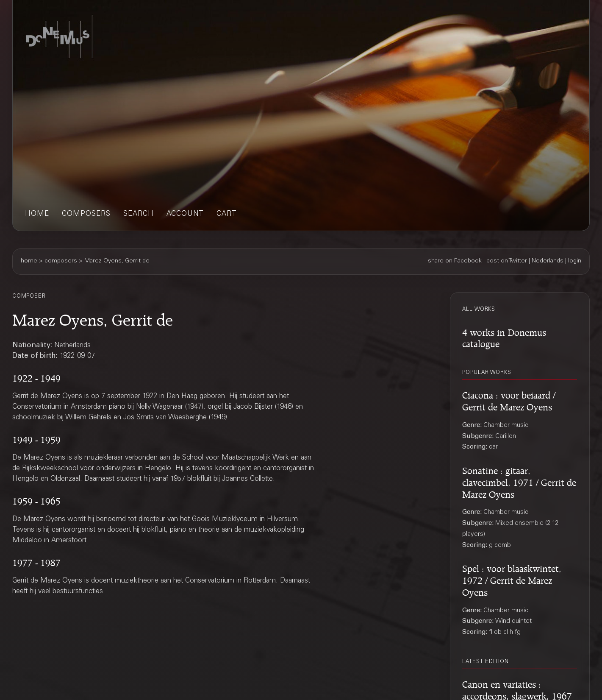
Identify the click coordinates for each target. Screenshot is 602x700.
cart (227, 214)
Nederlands (548, 261)
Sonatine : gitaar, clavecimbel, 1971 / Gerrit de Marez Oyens (519, 481)
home (37, 214)
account (185, 214)
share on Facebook (455, 261)
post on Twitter (507, 261)
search (139, 214)
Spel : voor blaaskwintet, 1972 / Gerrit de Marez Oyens (512, 579)
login (575, 261)
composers (86, 214)
